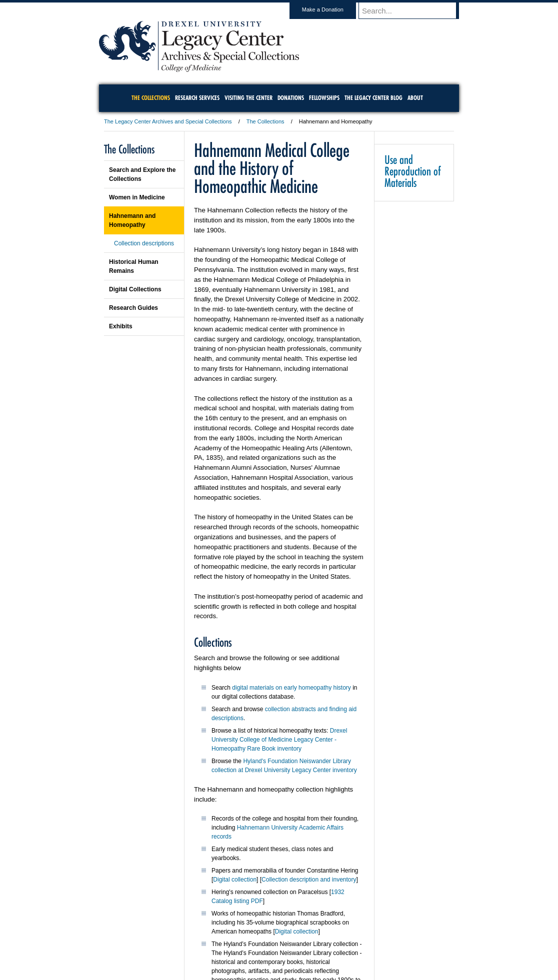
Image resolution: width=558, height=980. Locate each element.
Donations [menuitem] (291, 98)
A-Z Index (179, 945)
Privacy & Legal (276, 945)
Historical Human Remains (134, 266)
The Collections (265, 121)
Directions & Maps (350, 945)
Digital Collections (135, 289)
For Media (211, 945)
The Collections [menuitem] (151, 98)
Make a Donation (332, 9)
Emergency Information (270, 955)
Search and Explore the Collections (142, 174)
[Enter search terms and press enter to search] (413, 10)
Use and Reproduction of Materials (413, 171)
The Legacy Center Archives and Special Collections (168, 121)
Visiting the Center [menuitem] (248, 98)
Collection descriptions (144, 243)
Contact (311, 945)
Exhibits (121, 326)
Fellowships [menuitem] (324, 98)
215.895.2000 (365, 972)
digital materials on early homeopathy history (291, 688)
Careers (240, 945)
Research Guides (133, 308)
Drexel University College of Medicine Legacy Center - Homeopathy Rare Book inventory (279, 740)
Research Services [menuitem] (197, 98)
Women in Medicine (137, 197)
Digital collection (235, 880)
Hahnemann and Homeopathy (132, 220)
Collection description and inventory (309, 880)
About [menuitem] (415, 98)
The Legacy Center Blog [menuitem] (373, 98)
